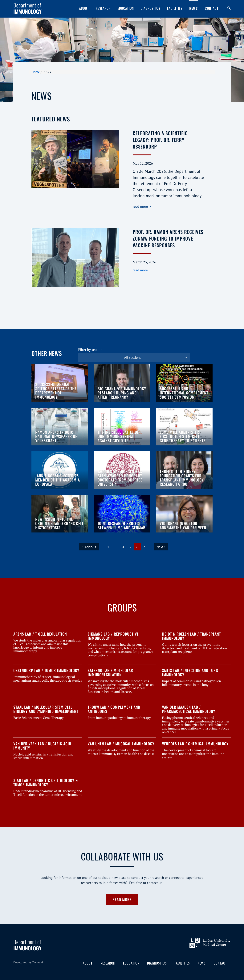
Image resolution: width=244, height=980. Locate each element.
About (84, 8)
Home (36, 72)
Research (103, 8)
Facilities (175, 8)
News (193, 8)
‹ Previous (89, 547)
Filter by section (90, 350)
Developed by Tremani (28, 962)
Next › (161, 547)
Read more (122, 899)
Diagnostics (150, 8)
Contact (212, 8)
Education (126, 8)
